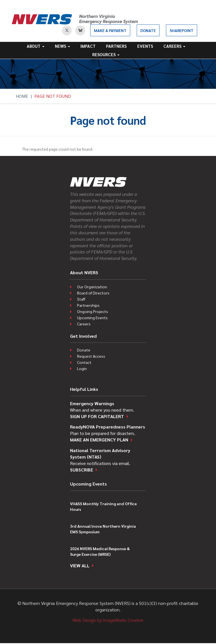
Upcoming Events (92, 318)
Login (82, 368)
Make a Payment (110, 30)
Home (22, 96)
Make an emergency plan (99, 440)
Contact (84, 362)
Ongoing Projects (93, 311)
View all (80, 565)
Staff (81, 299)
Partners (116, 46)
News (62, 46)
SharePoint (182, 30)
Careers (174, 46)
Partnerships (88, 305)
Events (145, 46)
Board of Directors (93, 293)
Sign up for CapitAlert (97, 416)
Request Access (91, 356)
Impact (88, 46)
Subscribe (82, 470)
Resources (106, 54)
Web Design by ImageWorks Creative (108, 620)
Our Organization (92, 287)
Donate (148, 30)
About (36, 46)
